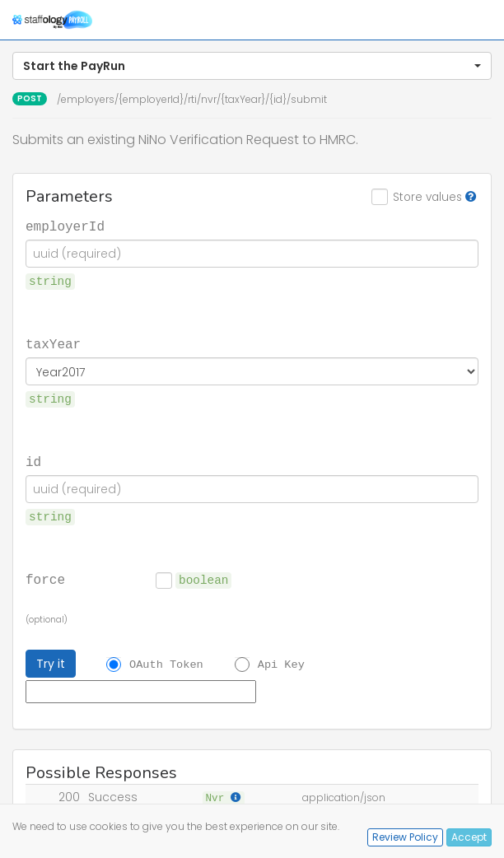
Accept (469, 837)
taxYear (53, 343)
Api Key (281, 664)
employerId (65, 226)
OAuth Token (166, 664)
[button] (252, 66)
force (45, 579)
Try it (51, 664)
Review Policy (405, 837)
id (33, 461)
